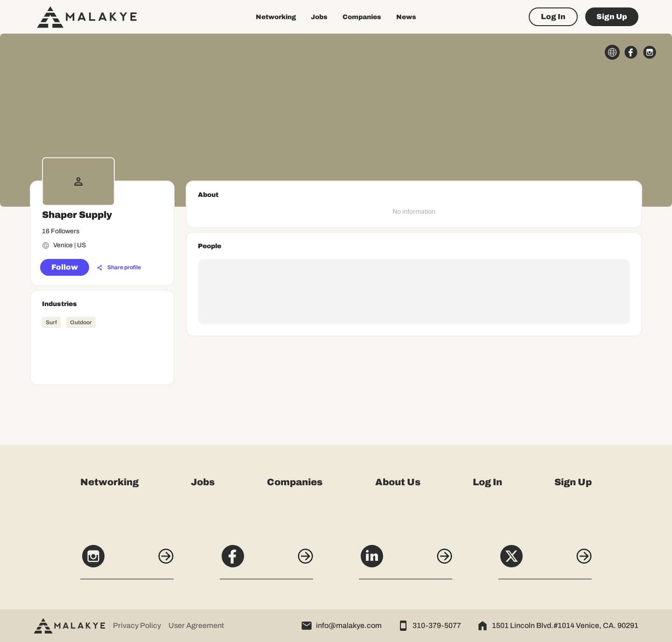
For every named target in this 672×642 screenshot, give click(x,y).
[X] (545, 561)
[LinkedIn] (406, 561)
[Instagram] (127, 561)
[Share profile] (119, 268)
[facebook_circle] (631, 52)
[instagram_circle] (650, 52)
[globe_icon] (612, 52)
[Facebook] (266, 561)
